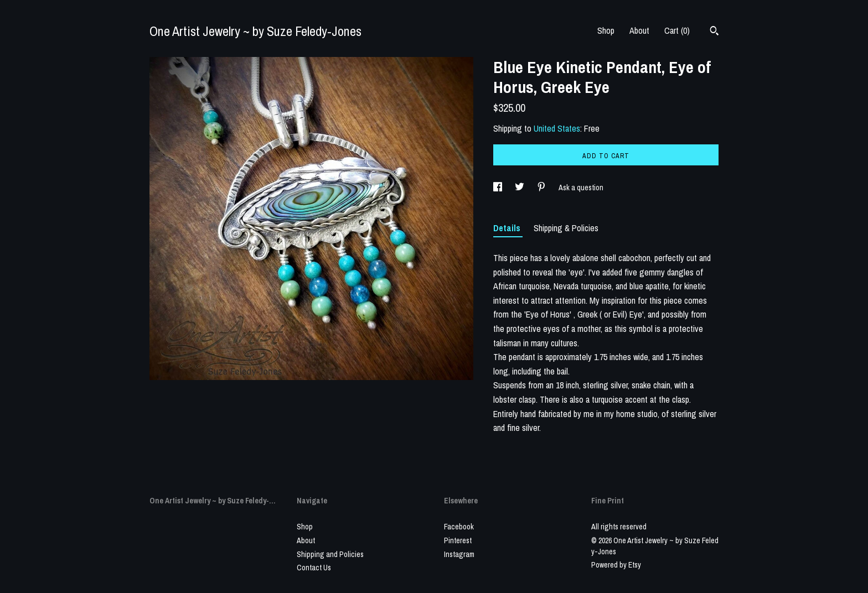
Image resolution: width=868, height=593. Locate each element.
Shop (606, 30)
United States (557, 128)
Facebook (459, 527)
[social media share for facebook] (498, 188)
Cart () (677, 30)
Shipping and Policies (330, 554)
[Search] (714, 32)
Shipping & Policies (566, 228)
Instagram (459, 554)
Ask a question (581, 188)
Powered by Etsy (616, 565)
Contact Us (314, 568)
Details (508, 228)
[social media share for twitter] (520, 188)
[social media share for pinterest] (542, 188)
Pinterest (458, 540)
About (639, 30)
